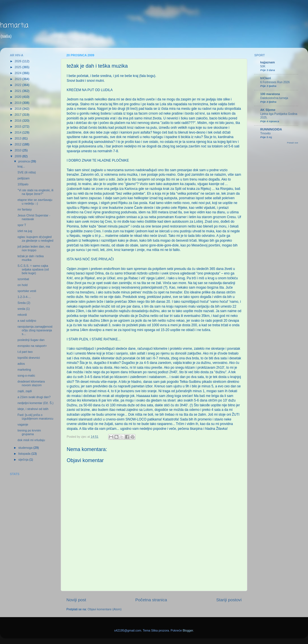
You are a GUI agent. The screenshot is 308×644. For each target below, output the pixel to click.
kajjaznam (268, 62)
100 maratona (270, 94)
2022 (19, 85)
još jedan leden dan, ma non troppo (34, 248)
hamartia (14, 26)
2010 (19, 150)
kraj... (21, 166)
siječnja (24, 460)
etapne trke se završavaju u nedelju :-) (35, 202)
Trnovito (265, 133)
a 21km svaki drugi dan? (34, 397)
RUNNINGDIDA (271, 129)
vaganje (23, 424)
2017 (19, 115)
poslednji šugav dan (31, 340)
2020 (19, 97)
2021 (19, 91)
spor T (22, 225)
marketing (24, 370)
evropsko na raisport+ (32, 346)
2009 (19, 156)
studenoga (26, 448)
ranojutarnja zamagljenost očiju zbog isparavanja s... (35, 330)
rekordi (22, 315)
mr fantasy (25, 209)
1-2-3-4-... (24, 297)
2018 (19, 109)
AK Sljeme (268, 110)
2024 (19, 73)
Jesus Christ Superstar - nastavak (34, 217)
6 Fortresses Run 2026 (275, 82)
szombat (23, 279)
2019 (19, 103)
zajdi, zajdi (25, 391)
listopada (25, 454)
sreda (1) (24, 309)
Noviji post (76, 600)
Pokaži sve (293, 143)
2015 (19, 126)
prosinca (25, 161)
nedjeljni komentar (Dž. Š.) (35, 403)
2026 (19, 61)
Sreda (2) (24, 303)
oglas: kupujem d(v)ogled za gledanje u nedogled (35, 239)
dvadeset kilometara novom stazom (31, 383)
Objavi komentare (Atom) (105, 609)
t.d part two (25, 352)
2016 (19, 121)
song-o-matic (26, 375)
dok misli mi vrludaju (31, 440)
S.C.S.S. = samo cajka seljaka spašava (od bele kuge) (33, 269)
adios (21, 364)
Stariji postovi (229, 600)
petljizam (24, 178)
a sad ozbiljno (27, 321)
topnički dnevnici (29, 358)
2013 (19, 138)
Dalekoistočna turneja (274, 98)
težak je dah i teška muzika (31, 258)
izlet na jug (25, 231)
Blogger (188, 630)
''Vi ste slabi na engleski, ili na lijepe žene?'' (35, 192)
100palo (23, 184)
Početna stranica (151, 600)
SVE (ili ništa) (27, 172)
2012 (19, 144)
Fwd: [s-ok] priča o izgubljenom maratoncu (35, 417)
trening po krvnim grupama (29, 432)
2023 (19, 79)
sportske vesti (27, 291)
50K (263, 66)
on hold (22, 285)
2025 (19, 67)
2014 (19, 132)
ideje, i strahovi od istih (33, 409)
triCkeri (266, 78)
